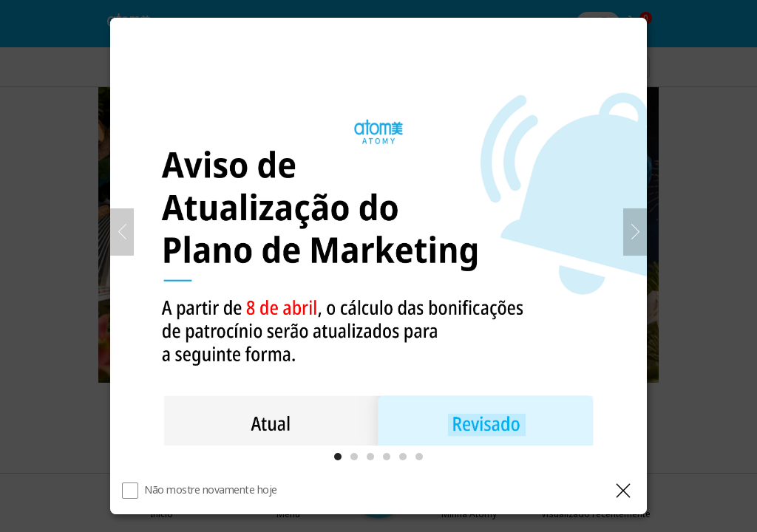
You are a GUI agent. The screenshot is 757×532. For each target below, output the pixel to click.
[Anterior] (122, 232)
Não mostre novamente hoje (211, 490)
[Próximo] (635, 232)
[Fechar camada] (623, 491)
